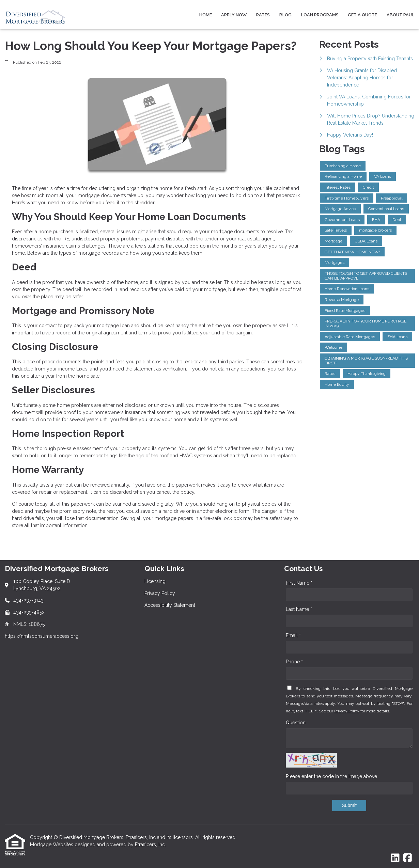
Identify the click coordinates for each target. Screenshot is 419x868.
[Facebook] (408, 858)
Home (206, 15)
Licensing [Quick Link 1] (155, 581)
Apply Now (234, 15)
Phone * (294, 662)
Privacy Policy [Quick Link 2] (160, 593)
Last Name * (299, 609)
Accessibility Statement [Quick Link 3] (170, 605)
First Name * (299, 583)
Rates (263, 15)
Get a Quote (362, 15)
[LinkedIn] (395, 858)
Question (296, 723)
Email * (293, 635)
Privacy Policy (347, 711)
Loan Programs (320, 15)
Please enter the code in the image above (331, 776)
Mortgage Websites (52, 845)
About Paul (400, 15)
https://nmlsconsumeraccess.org (42, 636)
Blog (285, 15)
